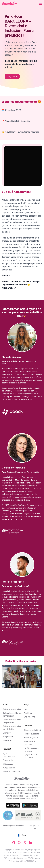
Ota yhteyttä (30, 717)
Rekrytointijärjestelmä (12, 709)
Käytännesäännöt (32, 748)
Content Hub (8, 760)
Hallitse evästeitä (31, 734)
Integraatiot (8, 737)
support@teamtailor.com (13, 826)
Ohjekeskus (8, 764)
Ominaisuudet (9, 733)
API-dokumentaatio (11, 772)
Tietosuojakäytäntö (32, 730)
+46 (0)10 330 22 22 (34, 827)
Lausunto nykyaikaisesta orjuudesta (30, 755)
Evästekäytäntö (31, 738)
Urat (26, 709)
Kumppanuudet (9, 768)
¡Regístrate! (12, 76)
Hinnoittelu (7, 740)
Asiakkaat (28, 713)
